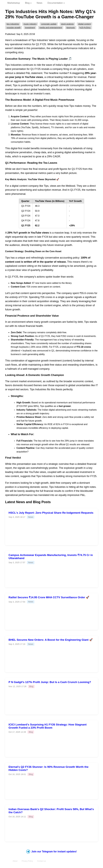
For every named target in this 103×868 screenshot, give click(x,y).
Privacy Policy (27, 861)
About (15, 861)
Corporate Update (49, 24)
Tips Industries (13, 24)
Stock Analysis (67, 24)
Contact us (41, 861)
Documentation (55, 3)
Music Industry (30, 24)
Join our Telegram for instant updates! (51, 852)
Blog (27, 3)
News (40, 3)
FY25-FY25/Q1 (85, 28)
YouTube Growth (13, 28)
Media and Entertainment (51, 28)
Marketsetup (14, 3)
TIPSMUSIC (71, 28)
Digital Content (85, 24)
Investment (30, 28)
